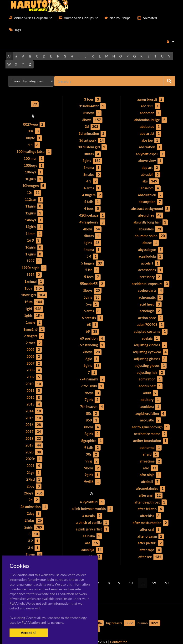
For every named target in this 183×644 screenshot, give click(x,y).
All (9, 56)
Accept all (28, 633)
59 (154, 573)
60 (167, 573)
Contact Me (119, 632)
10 (131, 573)
